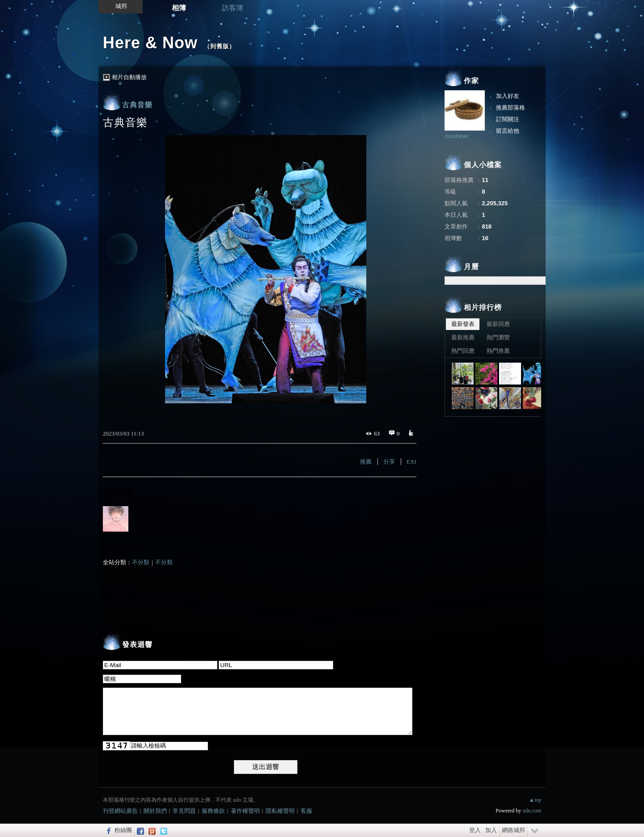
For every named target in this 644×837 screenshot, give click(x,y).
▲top (535, 800)
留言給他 (508, 131)
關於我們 (155, 811)
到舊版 (220, 46)
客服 (306, 811)
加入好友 (508, 96)
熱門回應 (463, 351)
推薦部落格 (511, 108)
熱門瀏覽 (498, 337)
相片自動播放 (129, 77)
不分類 (141, 562)
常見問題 (184, 811)
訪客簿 (233, 8)
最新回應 (498, 324)
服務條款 (213, 811)
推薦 (366, 462)
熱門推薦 (498, 351)
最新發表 (463, 324)
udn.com (532, 811)
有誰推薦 (117, 490)
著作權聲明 (245, 811)
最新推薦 (463, 337)
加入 (491, 830)
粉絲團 (123, 830)
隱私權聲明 (280, 811)
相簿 (179, 8)
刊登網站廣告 (120, 811)
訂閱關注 (508, 119)
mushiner (456, 136)
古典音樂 (137, 105)
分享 (389, 462)
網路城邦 (513, 830)
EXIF (413, 462)
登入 (475, 830)
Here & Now (150, 43)
